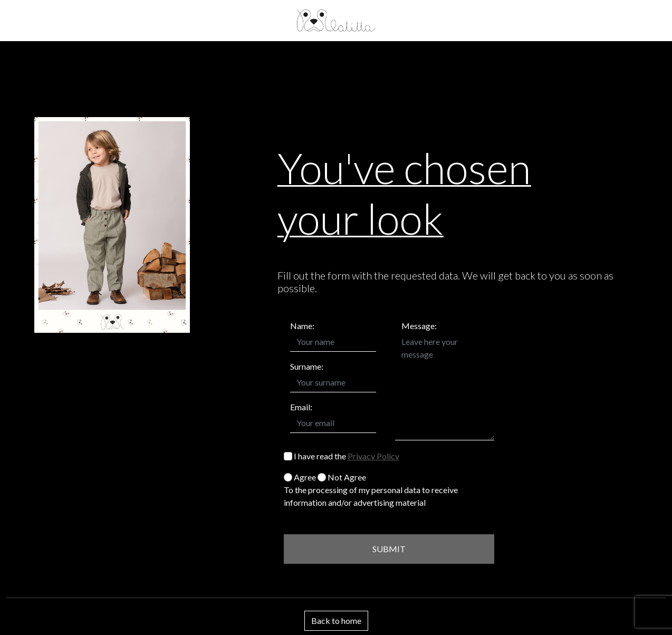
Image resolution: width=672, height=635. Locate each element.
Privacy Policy (373, 456)
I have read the (342, 456)
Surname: (307, 366)
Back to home (336, 620)
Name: (302, 326)
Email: (301, 407)
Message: (419, 326)
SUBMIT (389, 549)
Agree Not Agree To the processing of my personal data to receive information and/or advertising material (371, 490)
